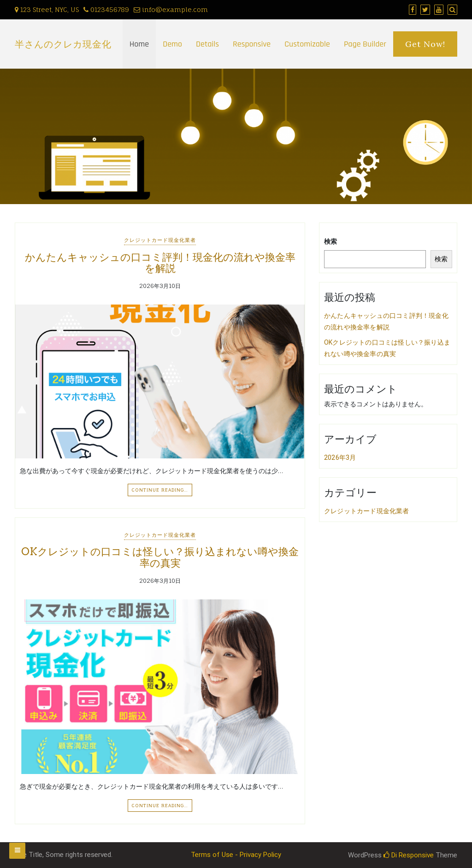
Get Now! (425, 44)
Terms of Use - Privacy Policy (236, 855)
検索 (330, 241)
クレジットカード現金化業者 (160, 240)
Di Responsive (409, 855)
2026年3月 (340, 457)
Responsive (252, 44)
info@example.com (171, 9)
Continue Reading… (160, 490)
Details (207, 44)
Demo (172, 44)
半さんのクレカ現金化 (63, 44)
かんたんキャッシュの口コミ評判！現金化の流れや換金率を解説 (160, 263)
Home (139, 44)
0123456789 (106, 9)
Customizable (307, 44)
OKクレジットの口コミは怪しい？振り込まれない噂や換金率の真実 (160, 557)
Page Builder (365, 44)
